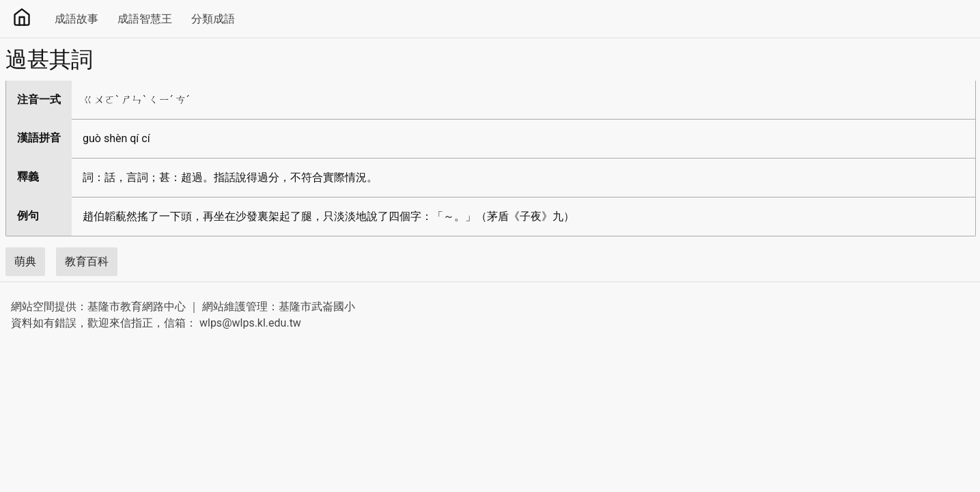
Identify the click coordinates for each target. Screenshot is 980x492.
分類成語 (213, 19)
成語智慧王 (145, 19)
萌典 (25, 261)
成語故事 (76, 19)
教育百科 (87, 261)
